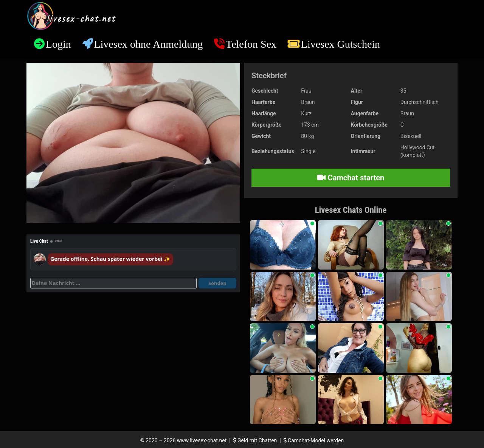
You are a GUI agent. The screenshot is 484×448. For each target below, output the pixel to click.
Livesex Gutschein (341, 44)
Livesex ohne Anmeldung (148, 44)
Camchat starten (351, 178)
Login (58, 44)
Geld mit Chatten (256, 440)
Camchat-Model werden (314, 440)
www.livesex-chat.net (202, 440)
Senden (217, 283)
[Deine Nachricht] (113, 283)
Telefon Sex (251, 44)
